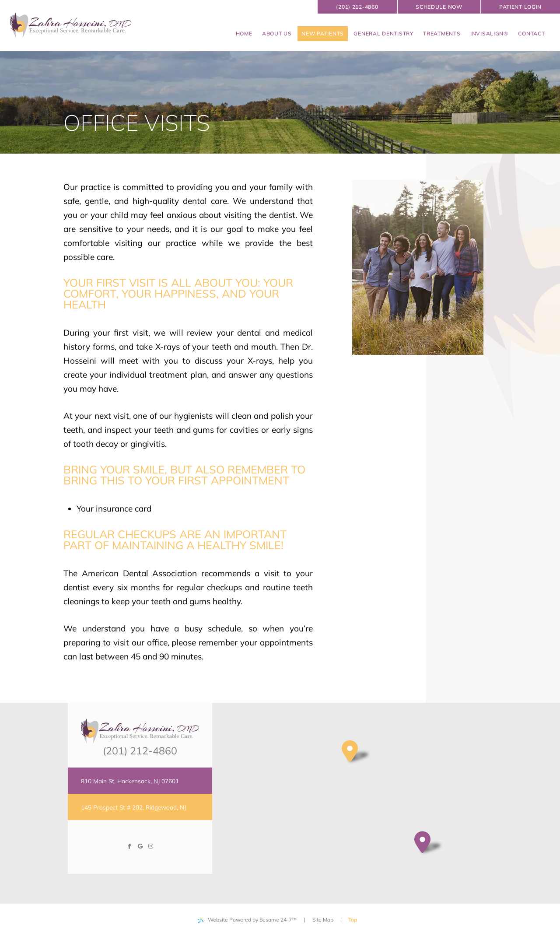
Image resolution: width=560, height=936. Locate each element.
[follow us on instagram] (150, 846)
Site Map (323, 920)
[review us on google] (140, 846)
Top (355, 917)
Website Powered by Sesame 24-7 (247, 920)
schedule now (439, 7)
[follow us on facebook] (129, 846)
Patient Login (520, 7)
